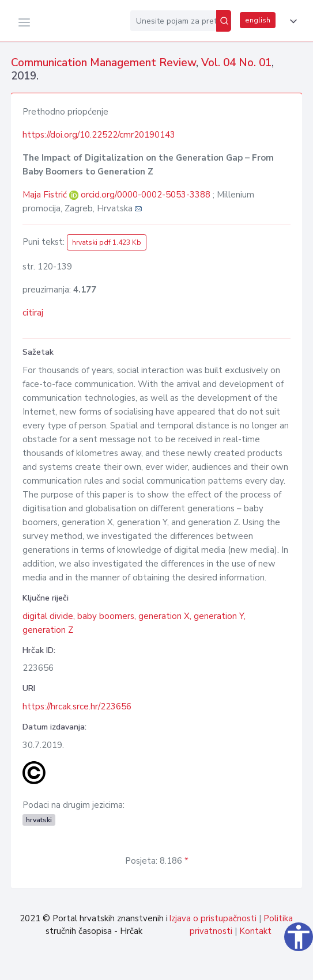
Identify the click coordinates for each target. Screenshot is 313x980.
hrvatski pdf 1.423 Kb (107, 242)
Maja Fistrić (46, 195)
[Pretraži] (224, 21)
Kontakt (255, 931)
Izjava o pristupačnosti (213, 918)
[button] (291, 21)
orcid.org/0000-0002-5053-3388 (146, 195)
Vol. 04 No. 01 (236, 63)
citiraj (33, 313)
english (258, 20)
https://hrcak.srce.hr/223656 (77, 706)
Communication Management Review (103, 63)
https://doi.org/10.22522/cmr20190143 (99, 135)
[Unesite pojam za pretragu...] (173, 21)
